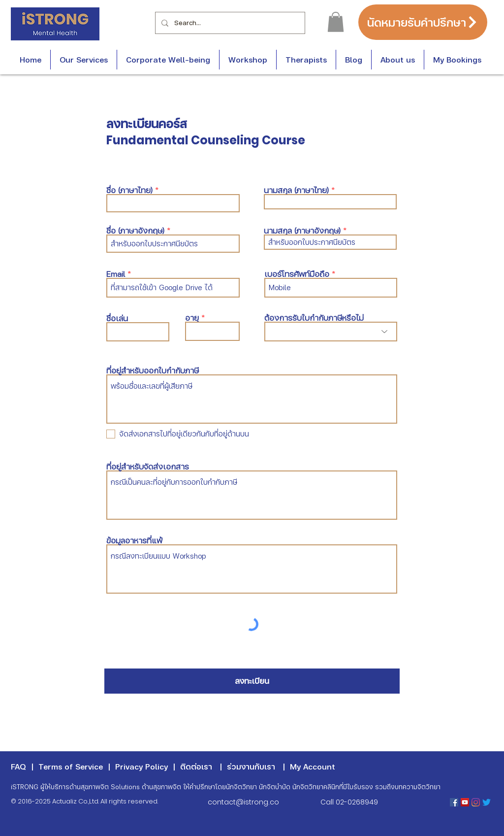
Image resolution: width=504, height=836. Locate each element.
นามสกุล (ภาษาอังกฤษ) (302, 231)
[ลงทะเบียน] (252, 681)
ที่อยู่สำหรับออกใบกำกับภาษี (153, 370)
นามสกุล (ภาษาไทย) (296, 190)
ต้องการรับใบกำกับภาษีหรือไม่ (314, 318)
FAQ (18, 766)
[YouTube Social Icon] (465, 802)
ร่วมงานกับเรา (251, 766)
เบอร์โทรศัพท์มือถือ (297, 274)
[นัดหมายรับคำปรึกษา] (423, 22)
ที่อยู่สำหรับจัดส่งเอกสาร (148, 467)
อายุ (192, 318)
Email (116, 274)
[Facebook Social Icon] (454, 802)
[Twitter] (487, 802)
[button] (336, 22)
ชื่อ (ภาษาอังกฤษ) (135, 231)
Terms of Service (71, 766)
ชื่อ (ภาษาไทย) (129, 190)
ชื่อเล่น (117, 318)
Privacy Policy (142, 766)
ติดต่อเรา (196, 766)
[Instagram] (476, 802)
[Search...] (229, 23)
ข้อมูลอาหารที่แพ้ (134, 540)
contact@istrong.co (243, 802)
